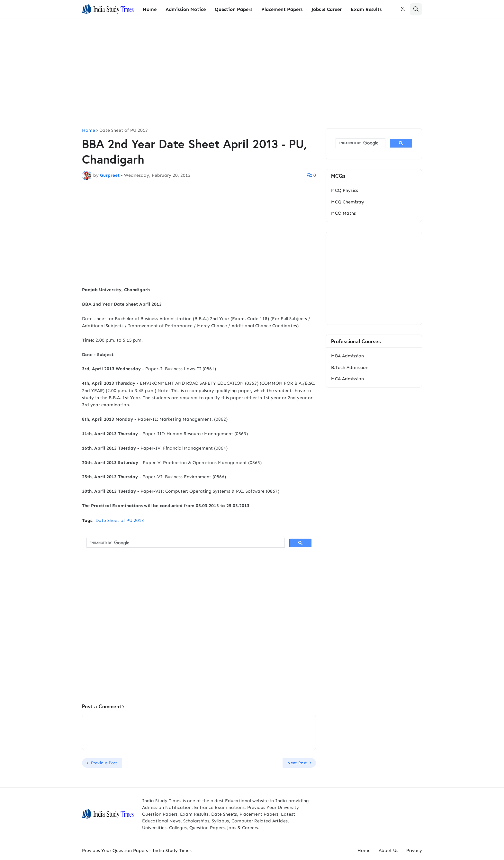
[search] (185, 543)
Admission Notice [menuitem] (186, 9)
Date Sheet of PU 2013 (124, 130)
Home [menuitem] (150, 9)
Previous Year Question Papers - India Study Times (137, 851)
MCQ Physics (345, 190)
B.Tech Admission (350, 367)
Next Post (297, 763)
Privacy (414, 851)
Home (89, 130)
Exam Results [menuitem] (366, 9)
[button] (403, 9)
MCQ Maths (343, 213)
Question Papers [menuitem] (234, 9)
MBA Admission (347, 356)
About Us (388, 851)
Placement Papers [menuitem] (282, 9)
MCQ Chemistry (348, 202)
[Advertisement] (252, 74)
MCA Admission (347, 379)
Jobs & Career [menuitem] (327, 9)
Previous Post (104, 763)
